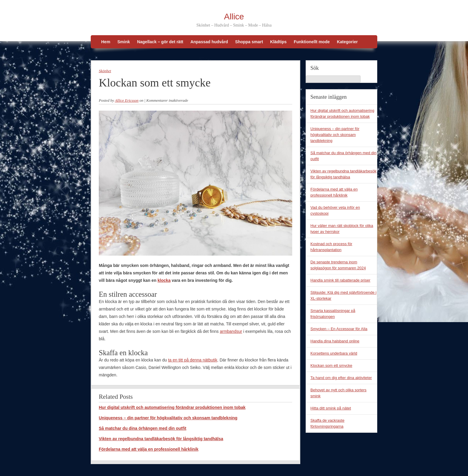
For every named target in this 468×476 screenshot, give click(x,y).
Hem (106, 42)
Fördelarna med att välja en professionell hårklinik (149, 449)
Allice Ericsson (127, 100)
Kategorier (347, 42)
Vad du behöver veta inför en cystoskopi (335, 210)
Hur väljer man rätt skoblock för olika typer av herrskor (342, 229)
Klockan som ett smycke (331, 365)
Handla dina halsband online (335, 341)
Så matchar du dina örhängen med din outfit (143, 428)
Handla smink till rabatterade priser (340, 280)
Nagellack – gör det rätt (160, 42)
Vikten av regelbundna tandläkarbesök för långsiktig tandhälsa (161, 439)
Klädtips (278, 42)
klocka (164, 280)
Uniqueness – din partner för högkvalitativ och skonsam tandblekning (168, 418)
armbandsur (231, 331)
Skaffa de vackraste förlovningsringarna (327, 423)
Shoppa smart (249, 42)
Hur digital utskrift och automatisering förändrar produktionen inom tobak (172, 407)
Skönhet (105, 71)
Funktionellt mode (312, 42)
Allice (234, 17)
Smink (124, 42)
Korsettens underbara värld (334, 353)
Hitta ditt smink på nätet (331, 408)
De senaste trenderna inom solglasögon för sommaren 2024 (338, 265)
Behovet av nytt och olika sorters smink (338, 393)
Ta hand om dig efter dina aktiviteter (341, 378)
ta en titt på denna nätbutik (193, 360)
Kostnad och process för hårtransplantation (331, 247)
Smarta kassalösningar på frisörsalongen (333, 314)
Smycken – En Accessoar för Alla (339, 329)
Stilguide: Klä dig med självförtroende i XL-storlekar (343, 295)
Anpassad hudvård (209, 42)
